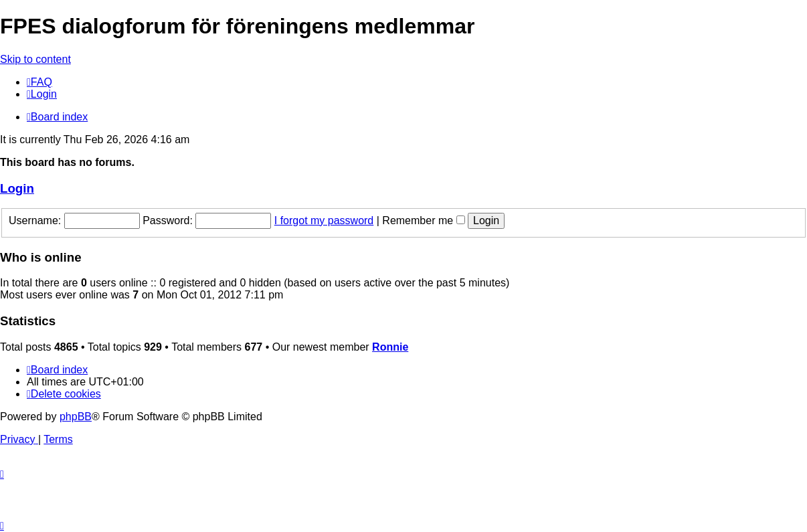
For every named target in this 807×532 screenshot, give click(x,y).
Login (17, 188)
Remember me (423, 220)
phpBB (76, 417)
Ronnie (390, 347)
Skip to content (35, 59)
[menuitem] (39, 82)
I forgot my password (324, 220)
